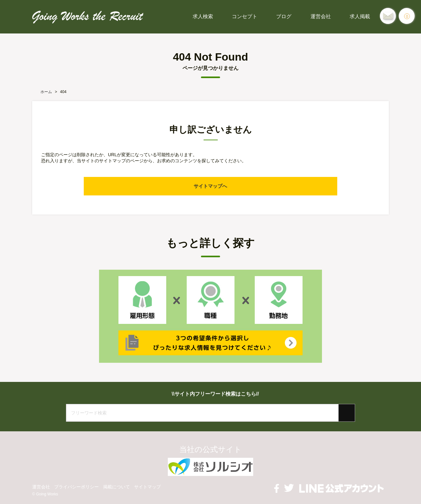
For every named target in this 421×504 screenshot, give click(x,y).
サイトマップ (147, 487)
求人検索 (203, 16)
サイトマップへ (210, 186)
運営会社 (321, 16)
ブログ (284, 16)
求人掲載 (360, 16)
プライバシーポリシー (76, 487)
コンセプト (245, 16)
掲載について (117, 487)
